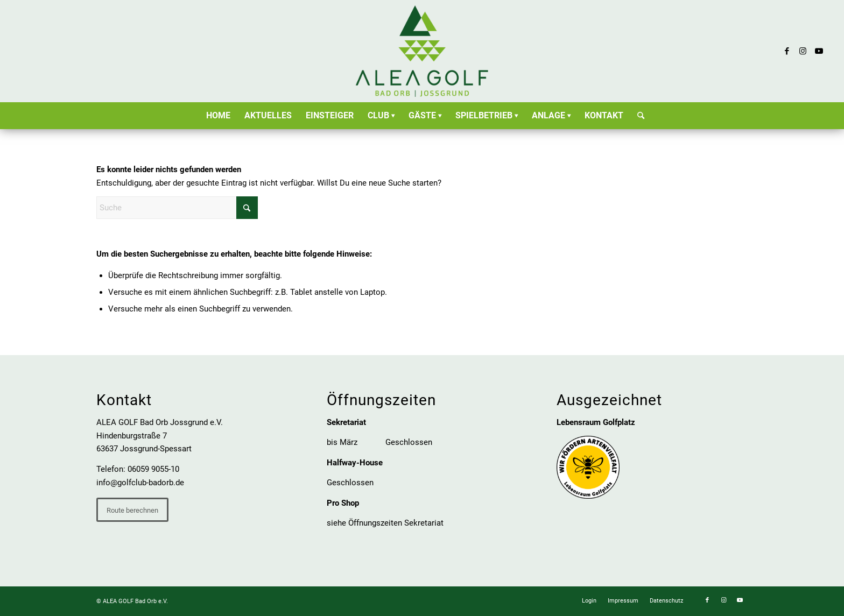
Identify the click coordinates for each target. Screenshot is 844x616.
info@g (109, 483)
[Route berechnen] (132, 510)
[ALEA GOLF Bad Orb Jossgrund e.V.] (422, 51)
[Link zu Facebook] (787, 51)
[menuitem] (218, 116)
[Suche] (637, 116)
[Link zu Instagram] (803, 51)
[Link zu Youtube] (819, 51)
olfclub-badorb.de (153, 483)
